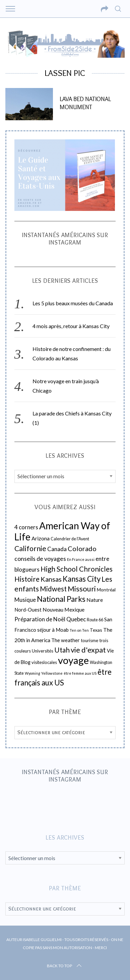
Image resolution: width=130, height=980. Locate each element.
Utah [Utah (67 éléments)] (62, 650)
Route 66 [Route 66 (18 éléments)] (95, 620)
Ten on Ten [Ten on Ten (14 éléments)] (79, 630)
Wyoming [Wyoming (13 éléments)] (32, 673)
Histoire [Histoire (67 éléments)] (27, 579)
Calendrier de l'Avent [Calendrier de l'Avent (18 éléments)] (70, 539)
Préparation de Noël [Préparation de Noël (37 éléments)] (40, 619)
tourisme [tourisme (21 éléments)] (89, 640)
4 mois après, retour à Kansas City (71, 326)
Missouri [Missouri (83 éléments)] (82, 589)
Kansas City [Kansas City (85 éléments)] (82, 579)
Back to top (65, 966)
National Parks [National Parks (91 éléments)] (61, 599)
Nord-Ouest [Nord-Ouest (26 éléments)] (28, 610)
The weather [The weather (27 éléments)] (66, 640)
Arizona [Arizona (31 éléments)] (41, 538)
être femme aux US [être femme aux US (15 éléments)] (80, 673)
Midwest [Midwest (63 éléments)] (53, 589)
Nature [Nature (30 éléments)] (95, 600)
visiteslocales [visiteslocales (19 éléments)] (44, 662)
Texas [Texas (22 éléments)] (96, 630)
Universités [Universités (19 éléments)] (43, 651)
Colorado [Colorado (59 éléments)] (82, 548)
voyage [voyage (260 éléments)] (73, 660)
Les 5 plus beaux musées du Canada (73, 303)
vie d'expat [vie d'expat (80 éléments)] (88, 650)
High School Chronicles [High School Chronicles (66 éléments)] (77, 569)
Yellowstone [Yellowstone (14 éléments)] (52, 673)
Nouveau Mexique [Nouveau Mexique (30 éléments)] (63, 610)
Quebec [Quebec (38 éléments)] (76, 619)
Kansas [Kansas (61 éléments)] (51, 579)
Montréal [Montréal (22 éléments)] (106, 590)
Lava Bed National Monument (85, 103)
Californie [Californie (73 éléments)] (30, 548)
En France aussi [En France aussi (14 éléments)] (81, 559)
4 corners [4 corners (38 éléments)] (26, 527)
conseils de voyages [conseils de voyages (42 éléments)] (40, 559)
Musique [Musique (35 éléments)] (25, 600)
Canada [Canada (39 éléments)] (57, 549)
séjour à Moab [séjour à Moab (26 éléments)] (53, 630)
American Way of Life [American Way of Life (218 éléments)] (62, 531)
